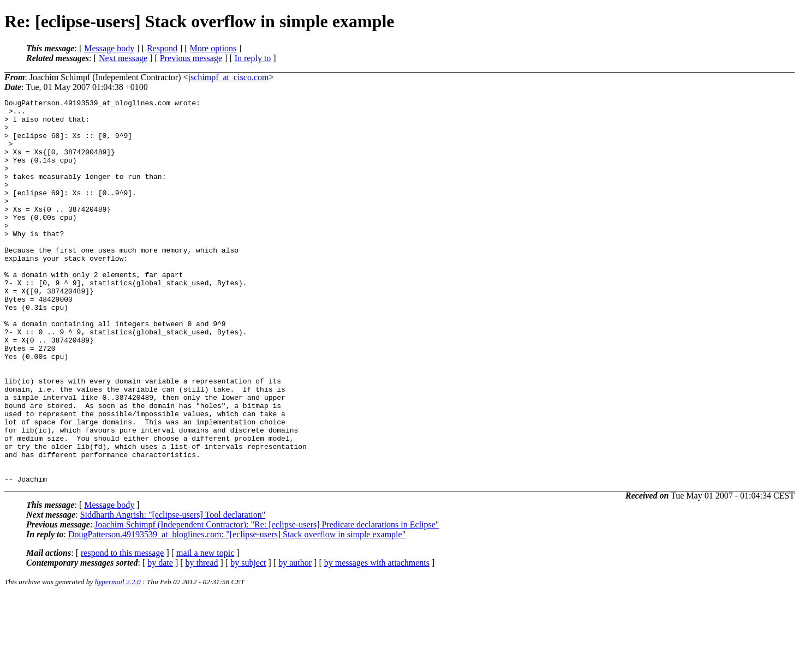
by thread (202, 640)
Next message (123, 58)
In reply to (253, 58)
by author (295, 640)
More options (213, 48)
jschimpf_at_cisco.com (229, 77)
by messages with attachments (377, 640)
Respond (162, 48)
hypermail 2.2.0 (118, 659)
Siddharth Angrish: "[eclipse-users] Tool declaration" (173, 592)
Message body (109, 48)
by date (160, 640)
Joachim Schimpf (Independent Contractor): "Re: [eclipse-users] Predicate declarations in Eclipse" (267, 601)
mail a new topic (205, 630)
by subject (248, 640)
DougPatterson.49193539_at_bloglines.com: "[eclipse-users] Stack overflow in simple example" (237, 611)
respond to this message (122, 630)
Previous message (191, 58)
